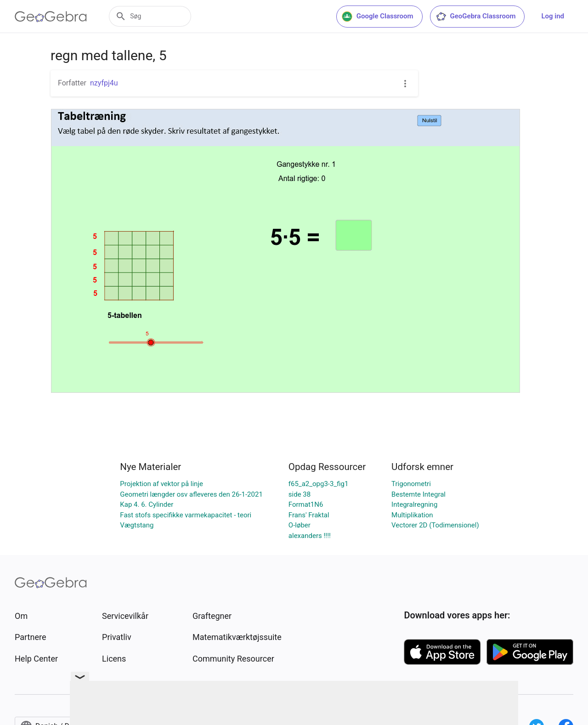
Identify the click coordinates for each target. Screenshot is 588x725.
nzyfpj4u (104, 83)
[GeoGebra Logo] (51, 17)
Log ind (553, 16)
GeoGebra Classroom (476, 17)
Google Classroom (378, 17)
